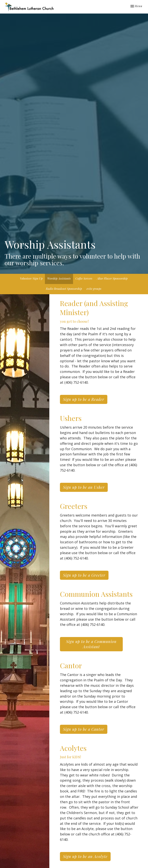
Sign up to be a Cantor (84, 729)
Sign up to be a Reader (84, 399)
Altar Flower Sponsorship (112, 278)
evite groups (94, 289)
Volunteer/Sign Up (31, 278)
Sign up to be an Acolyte (85, 856)
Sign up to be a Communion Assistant (91, 644)
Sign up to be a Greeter (84, 575)
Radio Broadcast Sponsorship (64, 289)
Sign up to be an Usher (84, 487)
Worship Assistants (59, 278)
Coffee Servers (84, 278)
